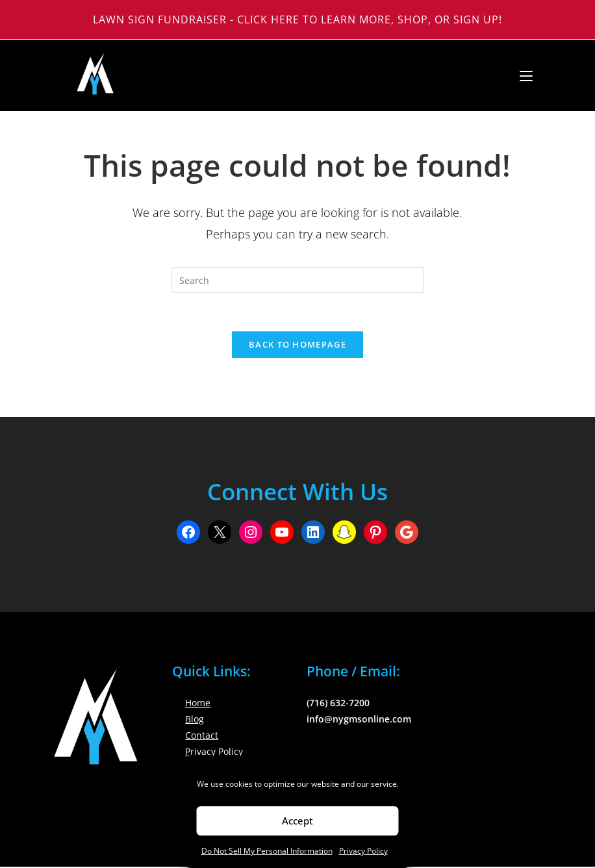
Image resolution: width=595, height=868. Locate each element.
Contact (202, 737)
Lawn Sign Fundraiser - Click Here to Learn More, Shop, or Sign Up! (297, 19)
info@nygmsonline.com (359, 720)
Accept (297, 821)
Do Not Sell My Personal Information (267, 851)
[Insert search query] (297, 280)
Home (198, 704)
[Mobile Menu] (521, 75)
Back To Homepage (297, 346)
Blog (195, 720)
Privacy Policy (363, 851)
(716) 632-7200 (338, 704)
